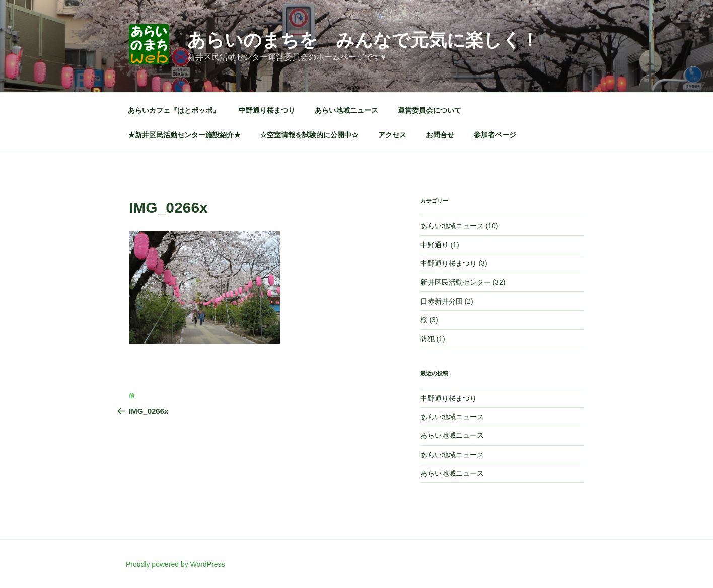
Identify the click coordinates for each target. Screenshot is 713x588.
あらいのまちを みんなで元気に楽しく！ (363, 40)
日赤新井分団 (442, 301)
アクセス (392, 135)
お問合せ (440, 135)
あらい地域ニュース (346, 110)
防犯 (427, 339)
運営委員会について (430, 110)
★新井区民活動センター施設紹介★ (184, 135)
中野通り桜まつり (267, 110)
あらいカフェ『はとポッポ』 (174, 110)
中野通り (435, 245)
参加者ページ (495, 135)
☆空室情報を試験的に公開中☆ (309, 135)
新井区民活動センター (456, 282)
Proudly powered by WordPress (175, 564)
